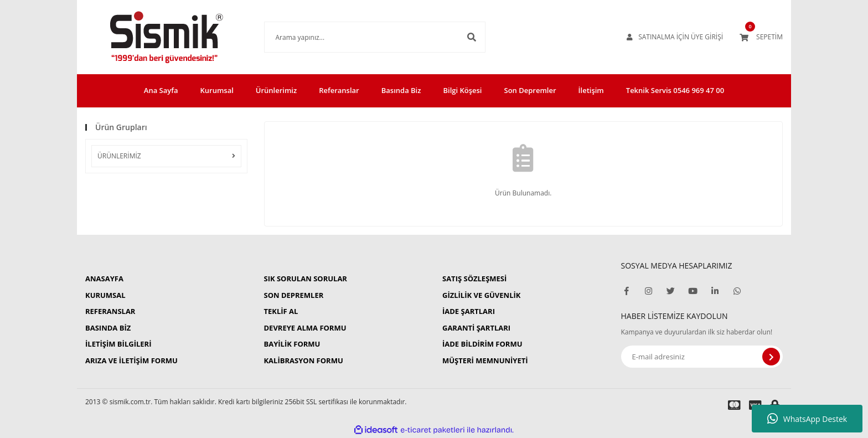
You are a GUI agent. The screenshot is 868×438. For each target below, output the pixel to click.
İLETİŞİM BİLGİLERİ (118, 344)
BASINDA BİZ (108, 328)
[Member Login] (675, 37)
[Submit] (771, 357)
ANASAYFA (104, 279)
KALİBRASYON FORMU (303, 360)
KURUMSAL (105, 295)
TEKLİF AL (281, 311)
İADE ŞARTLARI (469, 311)
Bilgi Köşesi (462, 90)
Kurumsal (216, 90)
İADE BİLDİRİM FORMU (482, 344)
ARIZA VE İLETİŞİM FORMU (131, 360)
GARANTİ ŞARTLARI (476, 328)
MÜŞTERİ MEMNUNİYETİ (485, 360)
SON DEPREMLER (293, 295)
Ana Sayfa (161, 90)
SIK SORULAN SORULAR (305, 279)
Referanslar (339, 90)
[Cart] (761, 37)
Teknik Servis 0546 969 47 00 (675, 90)
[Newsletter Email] (702, 357)
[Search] (375, 37)
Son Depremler (530, 90)
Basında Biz (401, 90)
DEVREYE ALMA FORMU (305, 328)
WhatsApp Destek (807, 419)
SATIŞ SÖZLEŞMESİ (474, 279)
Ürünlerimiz (276, 90)
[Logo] (166, 37)
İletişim (591, 90)
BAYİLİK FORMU (292, 344)
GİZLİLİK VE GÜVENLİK (481, 295)
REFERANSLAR (110, 311)
